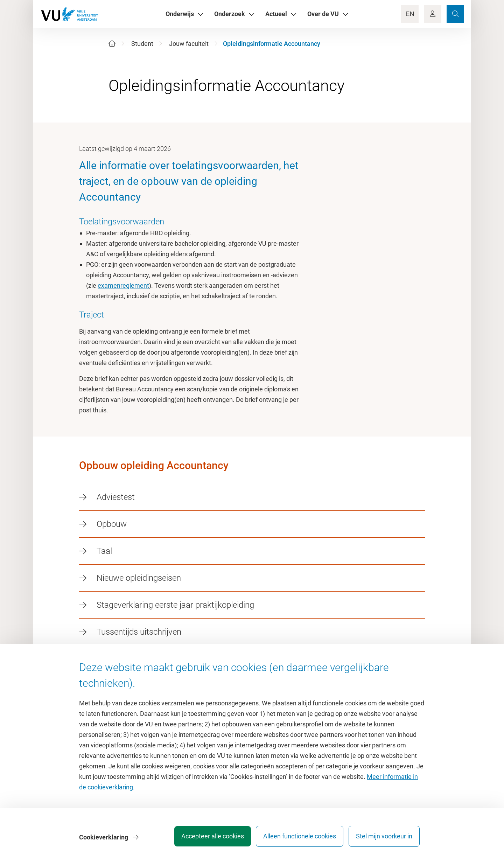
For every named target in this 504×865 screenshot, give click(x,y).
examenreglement (123, 285)
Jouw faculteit (189, 44)
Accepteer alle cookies (206, 839)
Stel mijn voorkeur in (384, 839)
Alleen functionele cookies (296, 839)
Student (142, 44)
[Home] (112, 44)
